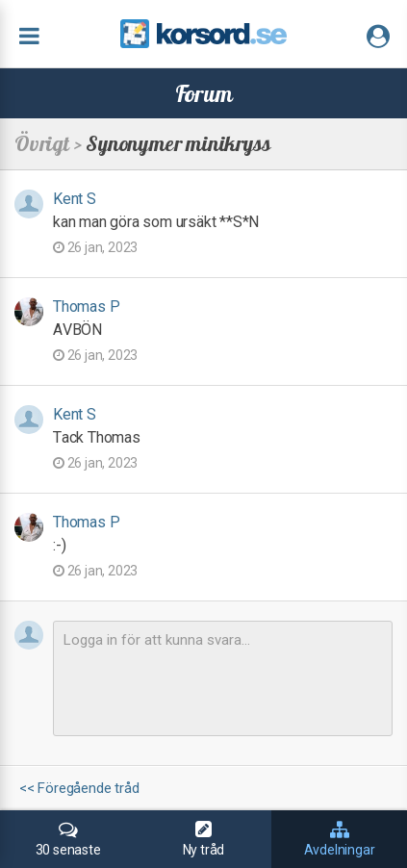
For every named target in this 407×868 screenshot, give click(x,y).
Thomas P (86, 306)
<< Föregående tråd (79, 789)
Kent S (75, 199)
